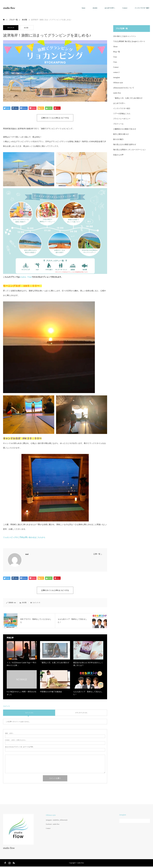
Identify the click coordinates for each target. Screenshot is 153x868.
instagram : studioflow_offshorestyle (57, 820)
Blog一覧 (117, 52)
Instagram (9, 862)
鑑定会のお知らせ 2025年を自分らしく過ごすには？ (88, 664)
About (115, 47)
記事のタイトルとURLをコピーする (55, 118)
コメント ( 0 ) (29, 713)
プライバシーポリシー (122, 119)
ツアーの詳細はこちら (122, 114)
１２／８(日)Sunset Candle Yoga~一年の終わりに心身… (21, 664)
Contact (125, 8)
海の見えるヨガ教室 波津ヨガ (125, 145)
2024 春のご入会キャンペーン (125, 36)
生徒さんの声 (118, 155)
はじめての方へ (110, 8)
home (84, 8)
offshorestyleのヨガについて (124, 88)
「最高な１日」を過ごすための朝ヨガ (55, 663)
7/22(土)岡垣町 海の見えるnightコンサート (129, 41)
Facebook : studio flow (53, 824)
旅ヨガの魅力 (118, 139)
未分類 (26, 28)
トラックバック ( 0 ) (81, 713)
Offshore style (118, 83)
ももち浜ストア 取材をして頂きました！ (88, 693)
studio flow (9, 8)
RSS (13, 862)
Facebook (5, 862)
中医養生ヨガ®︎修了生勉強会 (51, 692)
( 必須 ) (9, 733)
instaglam (117, 77)
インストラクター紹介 (142, 8)
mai (27, 554)
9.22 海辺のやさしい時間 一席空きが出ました (22, 693)
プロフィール (118, 124)
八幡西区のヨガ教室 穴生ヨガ (125, 129)
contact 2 (116, 72)
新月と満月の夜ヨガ (121, 134)
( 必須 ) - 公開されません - (16, 740)
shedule (95, 8)
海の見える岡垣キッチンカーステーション (129, 150)
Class (115, 57)
